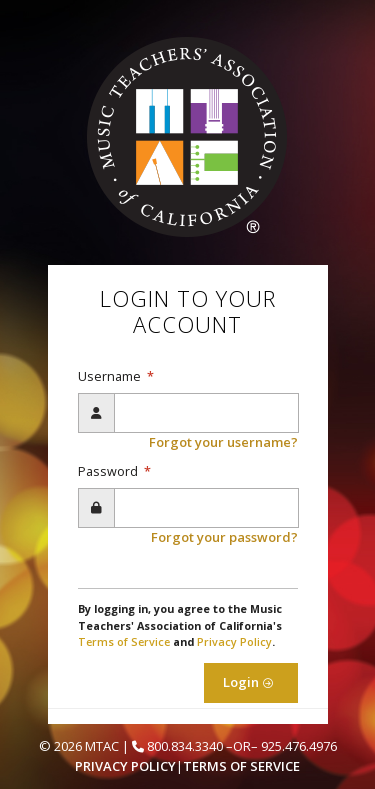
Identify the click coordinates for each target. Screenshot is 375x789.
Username (111, 376)
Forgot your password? (224, 537)
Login (250, 682)
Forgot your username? (223, 442)
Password (109, 471)
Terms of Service (124, 641)
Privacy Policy (234, 641)
